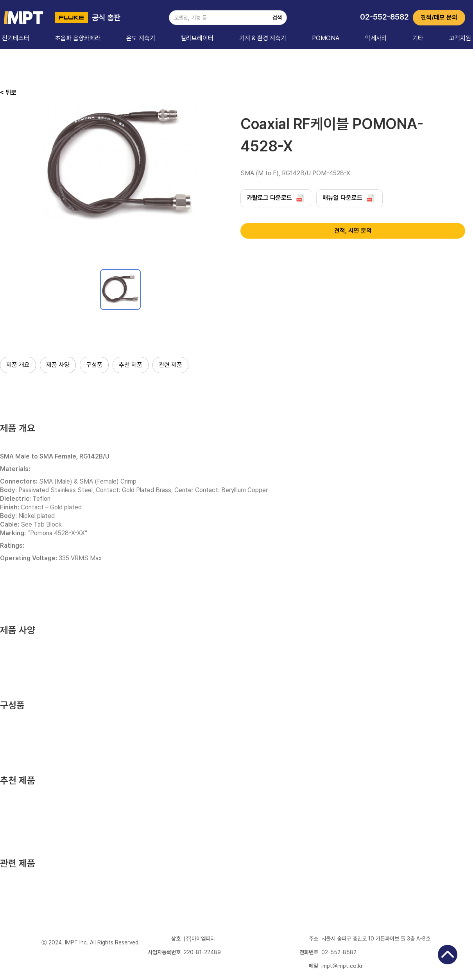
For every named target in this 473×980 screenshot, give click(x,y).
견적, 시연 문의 (353, 231)
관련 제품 (170, 365)
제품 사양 (58, 365)
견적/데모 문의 (439, 17)
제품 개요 (18, 365)
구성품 (94, 365)
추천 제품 (131, 365)
